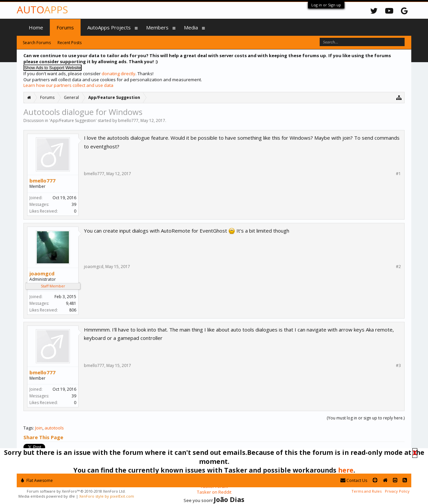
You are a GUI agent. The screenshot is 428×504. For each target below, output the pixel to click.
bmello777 (128, 120)
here (346, 470)
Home (36, 27)
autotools (54, 428)
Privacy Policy (397, 491)
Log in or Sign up (326, 5)
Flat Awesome (37, 480)
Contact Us (354, 480)
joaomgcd (42, 273)
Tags (28, 428)
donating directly (119, 74)
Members (157, 27)
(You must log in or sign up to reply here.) (366, 418)
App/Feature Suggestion (73, 120)
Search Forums (37, 43)
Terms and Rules (366, 491)
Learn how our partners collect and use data (68, 85)
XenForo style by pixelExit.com (107, 496)
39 (74, 204)
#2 (398, 267)
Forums (65, 27)
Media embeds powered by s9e (47, 496)
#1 (398, 174)
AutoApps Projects (109, 27)
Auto (42, 10)
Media (191, 27)
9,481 (71, 303)
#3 (398, 366)
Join (39, 428)
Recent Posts (70, 43)
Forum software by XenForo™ (76, 491)
